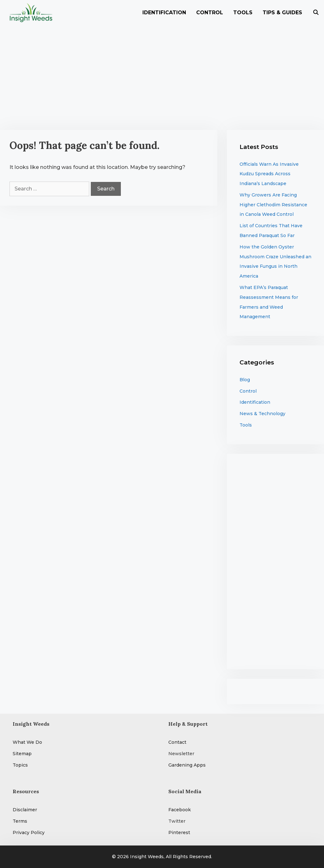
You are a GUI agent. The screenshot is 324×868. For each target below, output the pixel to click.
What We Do (27, 742)
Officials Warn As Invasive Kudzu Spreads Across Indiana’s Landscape (269, 174)
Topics (20, 765)
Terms (20, 821)
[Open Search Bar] (316, 13)
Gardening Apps (187, 765)
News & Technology (262, 414)
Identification (164, 13)
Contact (177, 742)
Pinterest (179, 833)
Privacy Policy (29, 833)
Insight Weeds (147, 857)
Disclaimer (25, 810)
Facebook (180, 810)
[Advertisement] (162, 73)
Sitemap (22, 754)
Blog (245, 380)
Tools (243, 13)
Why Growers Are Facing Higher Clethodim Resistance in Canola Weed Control (273, 205)
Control (210, 13)
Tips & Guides (282, 13)
